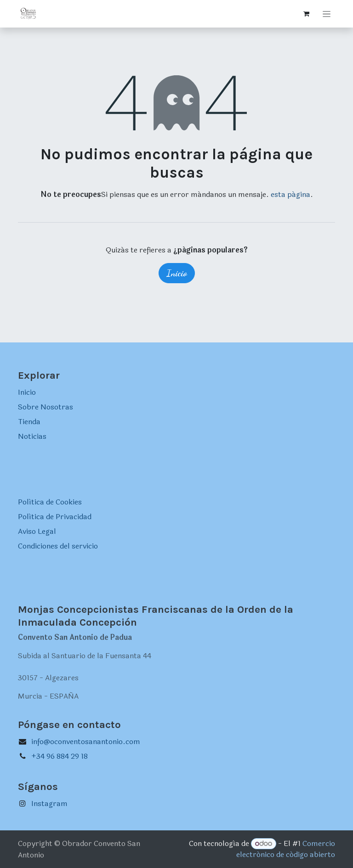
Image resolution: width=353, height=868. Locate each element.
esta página (290, 194)
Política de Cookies (50, 502)
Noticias (32, 436)
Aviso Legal (37, 531)
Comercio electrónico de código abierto (286, 849)
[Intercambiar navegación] (327, 14)
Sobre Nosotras (46, 407)
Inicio (177, 273)
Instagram (49, 804)
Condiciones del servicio (58, 546)
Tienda (29, 422)
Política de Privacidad (55, 517)
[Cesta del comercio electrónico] (306, 14)
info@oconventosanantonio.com (86, 742)
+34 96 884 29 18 (60, 756)
